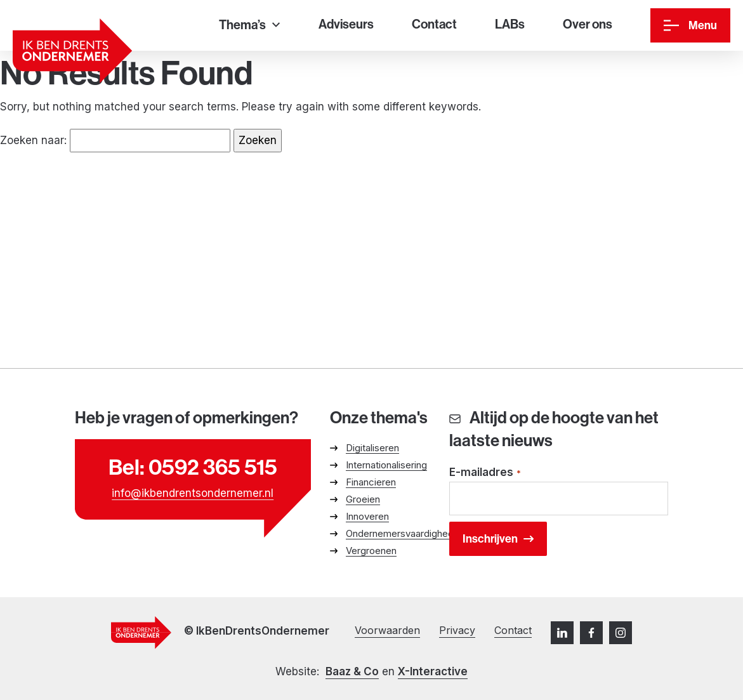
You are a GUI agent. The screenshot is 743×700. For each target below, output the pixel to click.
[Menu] (690, 25)
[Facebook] (591, 633)
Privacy (457, 630)
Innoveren (367, 516)
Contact (513, 630)
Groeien (363, 499)
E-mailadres (485, 473)
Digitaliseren (372, 448)
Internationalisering (386, 465)
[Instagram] (621, 633)
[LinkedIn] (562, 633)
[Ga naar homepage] (72, 51)
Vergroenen (371, 551)
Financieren (371, 482)
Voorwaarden (387, 630)
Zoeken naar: (33, 140)
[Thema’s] (249, 26)
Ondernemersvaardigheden (405, 533)
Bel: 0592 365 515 (193, 467)
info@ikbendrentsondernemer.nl (193, 493)
